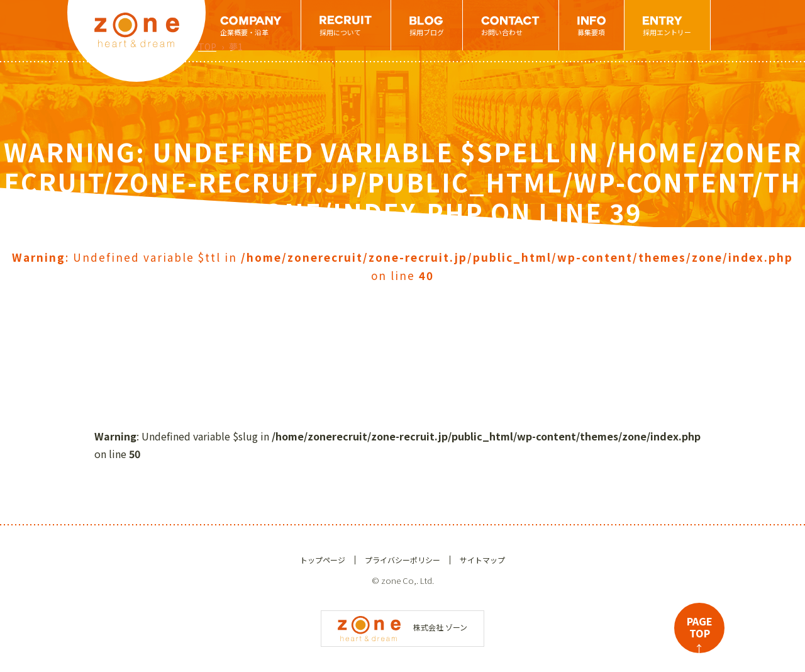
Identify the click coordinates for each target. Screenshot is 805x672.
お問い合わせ (502, 32)
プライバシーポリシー (402, 560)
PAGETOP (700, 633)
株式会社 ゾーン (402, 627)
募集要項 (591, 32)
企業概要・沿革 (244, 32)
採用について (340, 32)
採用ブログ (427, 32)
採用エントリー (667, 32)
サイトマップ (482, 560)
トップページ (323, 560)
